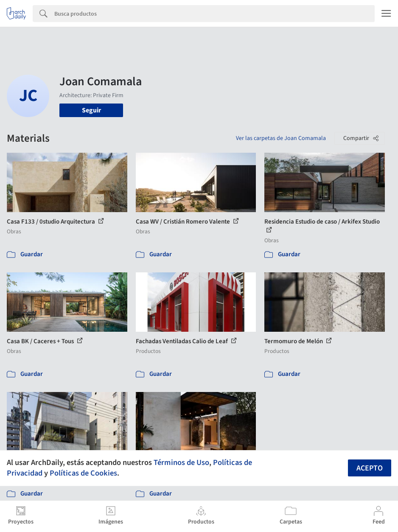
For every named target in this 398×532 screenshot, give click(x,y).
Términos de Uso (181, 462)
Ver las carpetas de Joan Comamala (281, 138)
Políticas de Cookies (83, 473)
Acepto (370, 468)
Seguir (91, 110)
